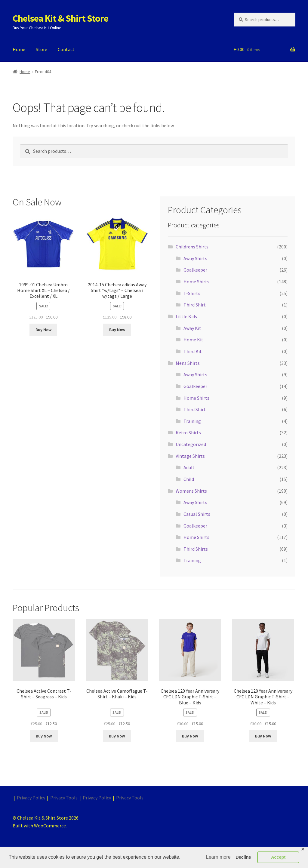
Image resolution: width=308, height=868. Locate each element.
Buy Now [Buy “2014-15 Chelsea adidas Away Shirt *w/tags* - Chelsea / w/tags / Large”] (117, 330)
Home (19, 49)
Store (42, 49)
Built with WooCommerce (39, 826)
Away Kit (192, 328)
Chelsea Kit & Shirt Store (60, 18)
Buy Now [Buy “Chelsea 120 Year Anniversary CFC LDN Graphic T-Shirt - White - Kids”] (263, 736)
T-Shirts (192, 293)
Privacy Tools (64, 798)
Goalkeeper (195, 270)
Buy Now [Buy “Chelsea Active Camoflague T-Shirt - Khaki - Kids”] (117, 736)
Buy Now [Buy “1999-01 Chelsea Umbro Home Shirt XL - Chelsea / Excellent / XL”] (43, 330)
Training (192, 421)
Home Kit (193, 340)
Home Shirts (196, 282)
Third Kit (193, 351)
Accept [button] (278, 857)
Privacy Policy (31, 798)
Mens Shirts (188, 363)
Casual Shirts (197, 514)
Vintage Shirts (190, 456)
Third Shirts (196, 549)
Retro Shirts (188, 432)
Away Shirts (195, 258)
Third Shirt (195, 305)
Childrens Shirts (192, 247)
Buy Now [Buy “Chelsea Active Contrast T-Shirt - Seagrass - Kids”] (44, 736)
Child (189, 479)
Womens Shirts (191, 491)
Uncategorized (191, 444)
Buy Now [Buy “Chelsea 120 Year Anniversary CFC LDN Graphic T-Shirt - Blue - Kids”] (190, 736)
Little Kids (186, 316)
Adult (189, 467)
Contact (66, 49)
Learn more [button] (218, 857)
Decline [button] (243, 857)
